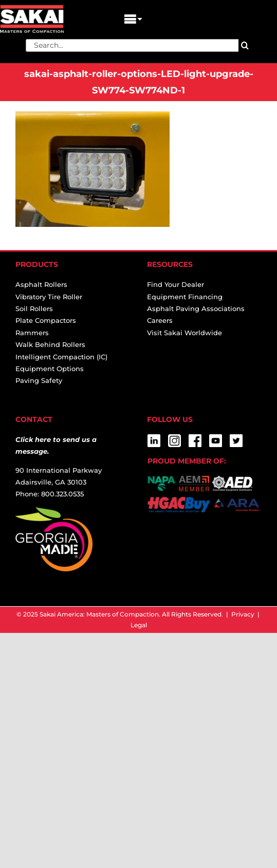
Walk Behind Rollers (50, 344)
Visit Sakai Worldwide (184, 333)
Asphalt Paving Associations (196, 308)
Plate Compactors (46, 320)
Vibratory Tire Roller (49, 297)
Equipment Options (50, 369)
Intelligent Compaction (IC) (61, 357)
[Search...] (132, 45)
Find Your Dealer (176, 284)
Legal (139, 625)
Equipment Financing (185, 297)
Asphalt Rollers (41, 284)
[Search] (245, 45)
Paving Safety (39, 380)
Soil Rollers (34, 308)
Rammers (32, 333)
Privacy (243, 614)
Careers (160, 320)
